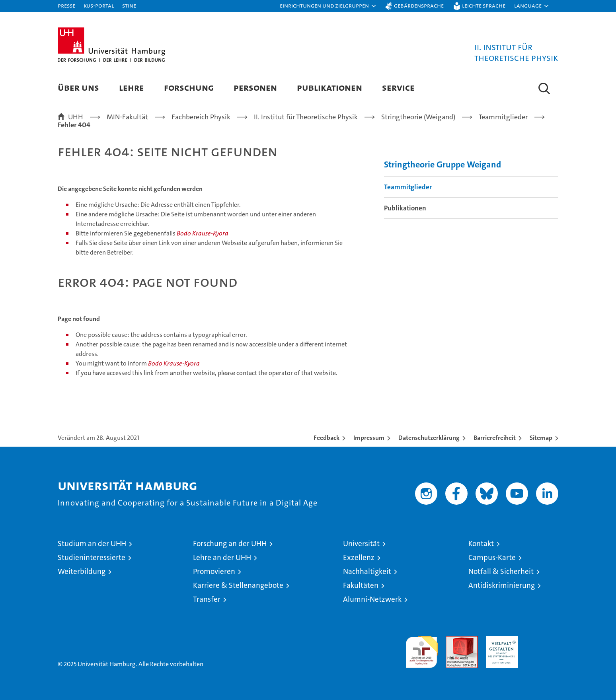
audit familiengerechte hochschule (422, 648)
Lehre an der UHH (222, 557)
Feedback (327, 438)
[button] (328, 6)
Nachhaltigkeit (367, 571)
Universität (361, 543)
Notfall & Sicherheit (501, 571)
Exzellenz (359, 557)
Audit (453, 640)
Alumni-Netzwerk (372, 599)
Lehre (132, 87)
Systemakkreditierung (542, 640)
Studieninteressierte (92, 557)
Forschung (189, 87)
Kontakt (481, 543)
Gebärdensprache (419, 5)
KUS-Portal (99, 5)
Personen (255, 87)
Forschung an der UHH (230, 543)
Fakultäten (361, 585)
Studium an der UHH (92, 543)
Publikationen (329, 87)
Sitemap (541, 438)
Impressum (369, 438)
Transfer (207, 599)
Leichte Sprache (484, 5)
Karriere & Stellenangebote (238, 585)
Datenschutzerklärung (429, 438)
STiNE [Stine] (129, 5)
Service (398, 87)
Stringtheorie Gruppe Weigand (443, 164)
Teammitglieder (408, 187)
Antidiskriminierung (502, 585)
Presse (66, 5)
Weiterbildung (82, 571)
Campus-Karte (492, 557)
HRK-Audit (500, 640)
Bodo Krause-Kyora (203, 233)
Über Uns (78, 87)
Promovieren (214, 571)
